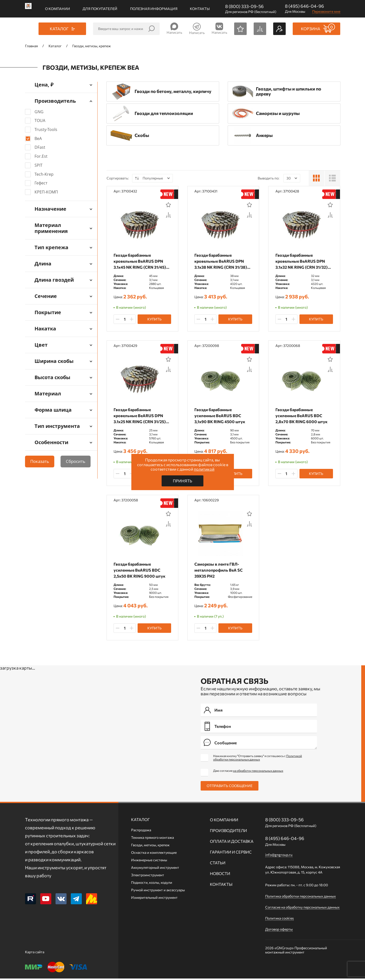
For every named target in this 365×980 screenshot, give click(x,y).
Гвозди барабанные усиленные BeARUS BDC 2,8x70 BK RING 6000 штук (302, 416)
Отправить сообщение (230, 787)
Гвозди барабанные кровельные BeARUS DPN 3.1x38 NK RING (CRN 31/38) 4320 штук (221, 261)
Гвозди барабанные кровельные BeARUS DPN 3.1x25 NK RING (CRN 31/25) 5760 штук (140, 416)
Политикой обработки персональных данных (258, 759)
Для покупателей (100, 9)
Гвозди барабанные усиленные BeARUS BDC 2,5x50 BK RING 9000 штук (140, 571)
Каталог (140, 821)
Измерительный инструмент (154, 899)
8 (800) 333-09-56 (244, 6)
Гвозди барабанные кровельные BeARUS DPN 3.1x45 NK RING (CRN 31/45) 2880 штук (140, 261)
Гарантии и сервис (231, 853)
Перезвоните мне (326, 11)
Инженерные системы (149, 861)
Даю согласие (248, 772)
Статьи (218, 864)
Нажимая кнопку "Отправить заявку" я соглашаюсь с (258, 759)
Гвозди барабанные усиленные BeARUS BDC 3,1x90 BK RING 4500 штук (220, 416)
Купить (154, 320)
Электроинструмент (148, 876)
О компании (58, 9)
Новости (220, 875)
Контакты (200, 9)
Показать (40, 461)
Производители (228, 832)
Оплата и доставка (232, 843)
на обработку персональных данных (258, 772)
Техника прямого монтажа (152, 839)
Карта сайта (35, 953)
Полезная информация (154, 9)
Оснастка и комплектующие (154, 854)
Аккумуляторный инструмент (155, 869)
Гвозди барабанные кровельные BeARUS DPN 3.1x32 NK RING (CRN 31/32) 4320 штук (302, 261)
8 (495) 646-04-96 (304, 6)
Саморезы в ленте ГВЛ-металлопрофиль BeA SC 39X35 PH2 (219, 571)
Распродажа (141, 831)
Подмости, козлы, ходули (152, 884)
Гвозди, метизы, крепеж (150, 846)
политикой (204, 469)
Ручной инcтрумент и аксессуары (158, 891)
